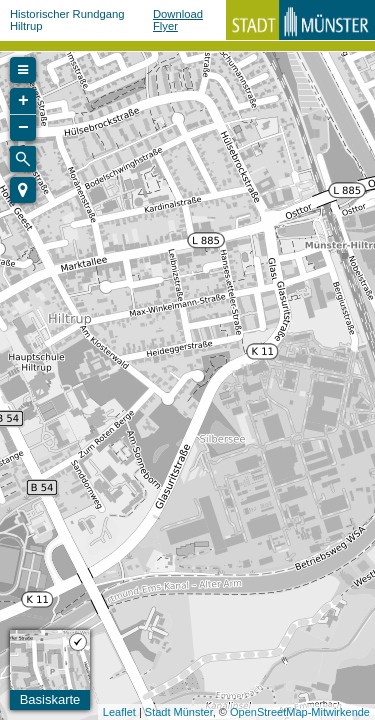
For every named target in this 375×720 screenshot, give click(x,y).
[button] (23, 190)
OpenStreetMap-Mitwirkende (300, 712)
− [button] (23, 128)
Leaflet (119, 712)
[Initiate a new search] (23, 159)
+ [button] (23, 101)
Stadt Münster (179, 712)
